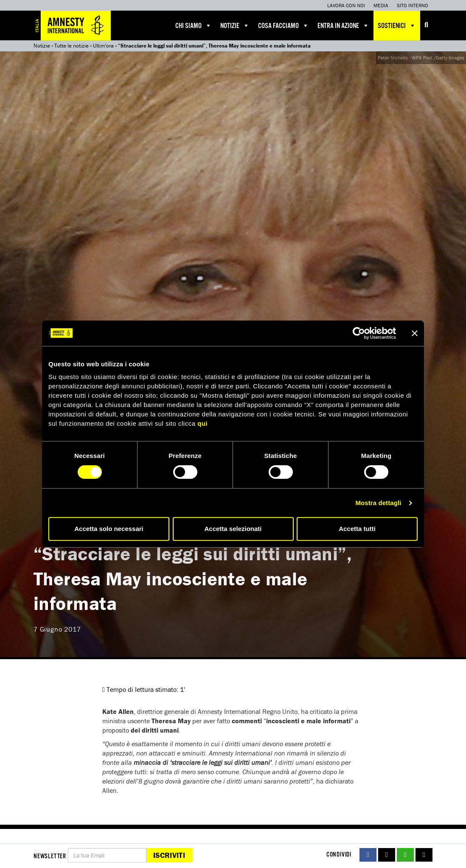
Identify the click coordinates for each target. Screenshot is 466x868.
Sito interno (413, 5)
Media (381, 5)
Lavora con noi (346, 5)
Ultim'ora (103, 46)
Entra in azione (343, 25)
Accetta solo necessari (109, 529)
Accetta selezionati (233, 529)
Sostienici (397, 25)
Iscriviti (169, 855)
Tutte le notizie (72, 46)
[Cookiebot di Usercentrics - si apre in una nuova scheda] (359, 333)
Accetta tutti (357, 529)
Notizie (235, 25)
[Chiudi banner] (415, 333)
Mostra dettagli (378, 503)
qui (202, 423)
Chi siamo (194, 25)
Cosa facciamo (284, 25)
